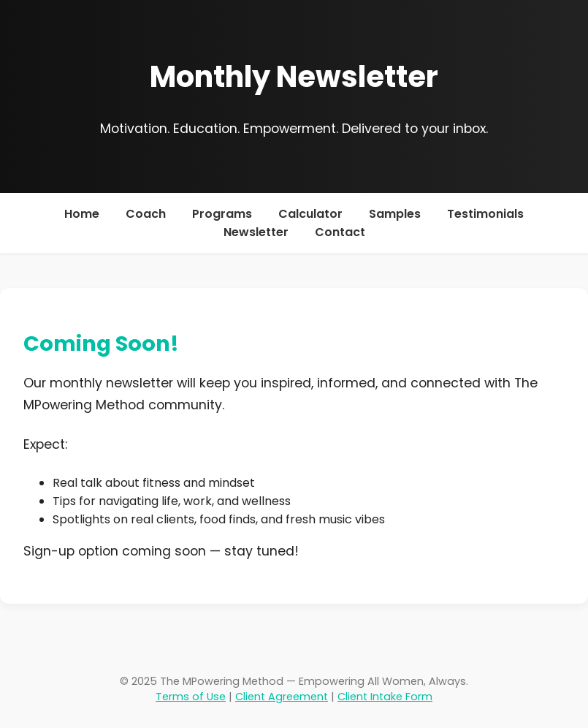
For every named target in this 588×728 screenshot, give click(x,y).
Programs (222, 214)
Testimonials (485, 214)
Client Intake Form (385, 697)
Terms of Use (191, 697)
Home (82, 214)
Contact (340, 232)
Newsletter (256, 232)
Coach (146, 214)
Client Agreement (282, 697)
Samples (395, 214)
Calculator (310, 214)
